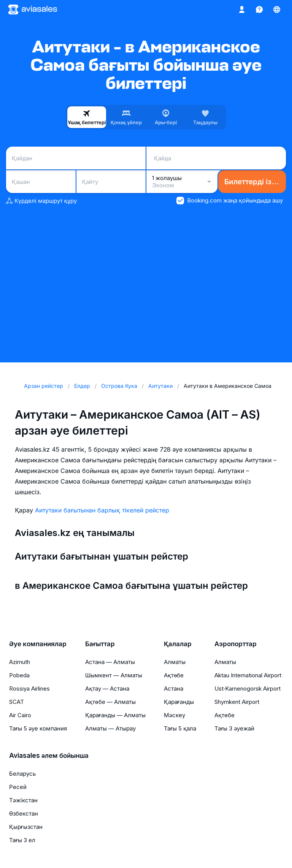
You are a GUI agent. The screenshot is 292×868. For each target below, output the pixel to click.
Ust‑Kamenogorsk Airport (248, 689)
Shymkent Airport (237, 702)
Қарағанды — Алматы (115, 715)
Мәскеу (175, 715)
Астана (174, 689)
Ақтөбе (174, 675)
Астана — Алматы (110, 662)
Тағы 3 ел (22, 840)
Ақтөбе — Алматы (110, 702)
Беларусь (22, 774)
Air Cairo (20, 715)
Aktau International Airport (248, 675)
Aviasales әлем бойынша (49, 756)
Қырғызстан (26, 827)
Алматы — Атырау (110, 728)
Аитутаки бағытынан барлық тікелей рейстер (102, 510)
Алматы (175, 662)
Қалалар (178, 644)
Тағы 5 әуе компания (38, 728)
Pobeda (19, 675)
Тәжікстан (23, 800)
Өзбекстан (24, 813)
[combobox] (76, 158)
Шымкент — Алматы (114, 675)
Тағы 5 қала (180, 728)
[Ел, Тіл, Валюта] (277, 9)
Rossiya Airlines (29, 689)
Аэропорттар (236, 644)
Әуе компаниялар (38, 644)
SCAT (17, 702)
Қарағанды (179, 702)
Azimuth (20, 662)
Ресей (18, 787)
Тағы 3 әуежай (234, 728)
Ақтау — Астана (107, 689)
